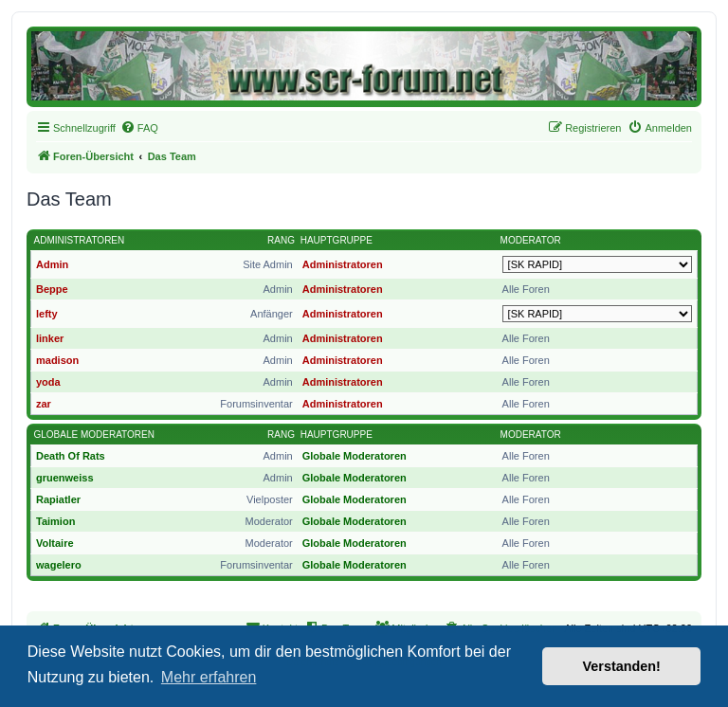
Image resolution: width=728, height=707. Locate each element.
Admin (52, 264)
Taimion (55, 521)
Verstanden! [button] (622, 666)
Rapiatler (58, 499)
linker (50, 338)
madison (57, 360)
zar (44, 404)
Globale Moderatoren (94, 435)
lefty (47, 314)
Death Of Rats (71, 456)
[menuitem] (139, 128)
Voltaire (55, 543)
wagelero (59, 565)
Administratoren (80, 240)
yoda (48, 382)
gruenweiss (65, 478)
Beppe (52, 289)
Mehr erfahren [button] (209, 677)
